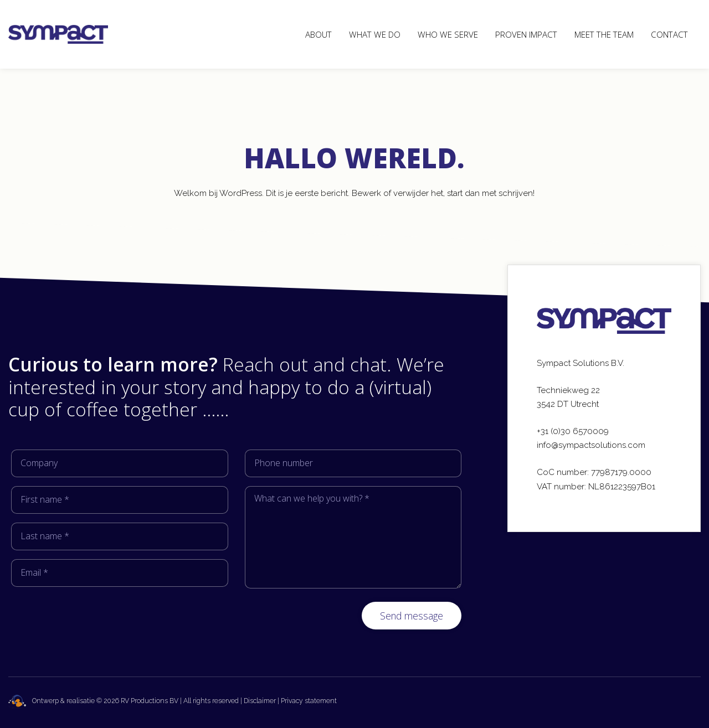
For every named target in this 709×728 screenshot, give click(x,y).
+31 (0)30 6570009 (573, 431)
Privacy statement (309, 701)
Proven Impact (526, 34)
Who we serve (448, 34)
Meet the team (604, 34)
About (318, 34)
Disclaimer (260, 701)
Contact (669, 34)
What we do (375, 34)
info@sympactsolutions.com (591, 445)
